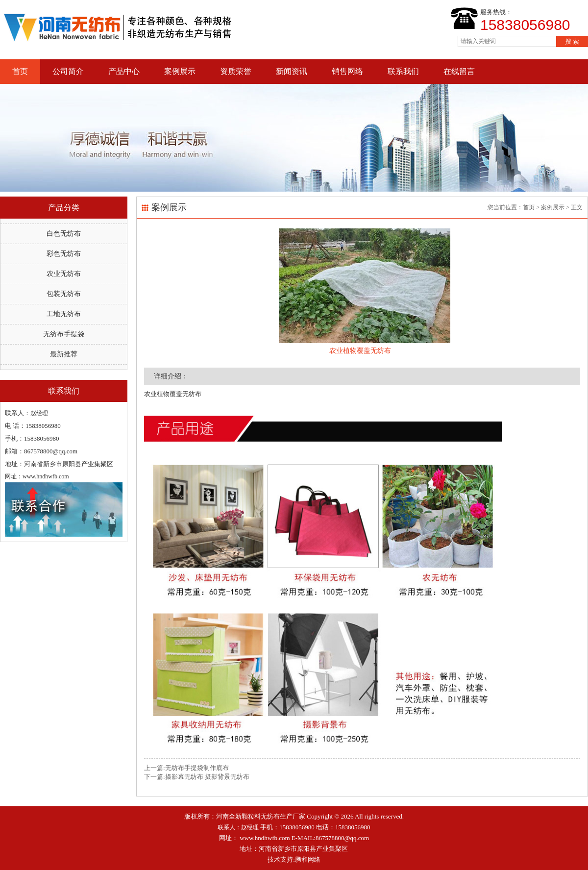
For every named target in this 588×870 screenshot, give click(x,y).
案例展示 (180, 71)
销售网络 (347, 71)
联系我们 (403, 71)
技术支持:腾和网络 (294, 859)
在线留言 (459, 71)
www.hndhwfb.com (265, 838)
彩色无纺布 (64, 254)
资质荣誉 (236, 71)
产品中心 (124, 71)
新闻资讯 (292, 71)
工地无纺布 (64, 314)
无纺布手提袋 (64, 334)
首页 (20, 71)
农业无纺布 (64, 274)
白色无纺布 (64, 234)
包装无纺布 (64, 294)
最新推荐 (64, 354)
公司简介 (68, 71)
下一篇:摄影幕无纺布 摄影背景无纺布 (197, 777)
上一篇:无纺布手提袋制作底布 (186, 768)
